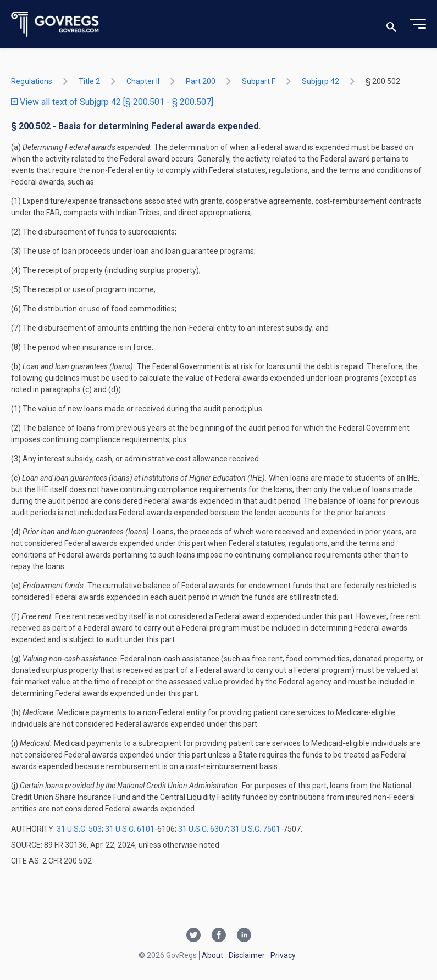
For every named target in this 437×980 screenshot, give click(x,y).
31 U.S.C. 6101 (130, 829)
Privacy (283, 955)
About (212, 955)
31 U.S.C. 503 (79, 829)
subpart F (259, 81)
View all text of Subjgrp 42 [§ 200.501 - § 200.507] (112, 102)
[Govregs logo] (55, 24)
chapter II (143, 81)
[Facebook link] (219, 936)
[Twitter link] (193, 936)
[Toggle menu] (418, 24)
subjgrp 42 (320, 81)
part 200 (201, 81)
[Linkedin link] (244, 936)
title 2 (89, 81)
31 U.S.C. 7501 (256, 829)
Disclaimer (247, 955)
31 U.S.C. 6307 (203, 829)
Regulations (32, 81)
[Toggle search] (391, 24)
